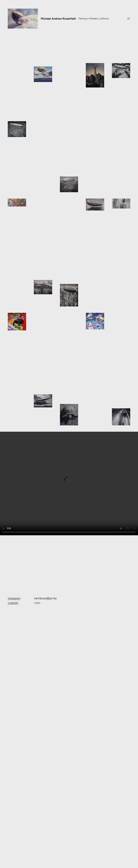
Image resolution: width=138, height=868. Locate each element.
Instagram (14, 598)
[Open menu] (128, 19)
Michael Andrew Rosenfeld (58, 19)
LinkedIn (13, 603)
